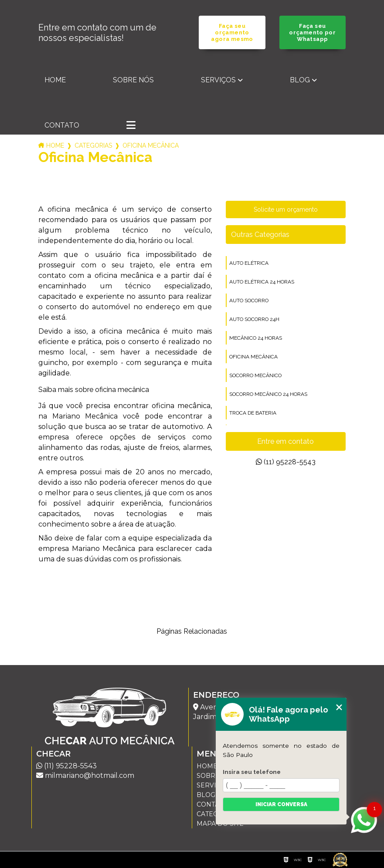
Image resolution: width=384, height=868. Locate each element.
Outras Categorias (260, 235)
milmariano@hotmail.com (85, 775)
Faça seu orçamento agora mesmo (232, 32)
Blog (300, 80)
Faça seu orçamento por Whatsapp (312, 32)
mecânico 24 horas (256, 338)
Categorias (93, 145)
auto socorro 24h (254, 319)
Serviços (218, 80)
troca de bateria (253, 413)
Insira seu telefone (252, 772)
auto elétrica (249, 263)
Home (55, 80)
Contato (62, 125)
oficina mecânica (253, 357)
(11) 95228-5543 (286, 462)
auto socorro (249, 301)
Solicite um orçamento (286, 209)
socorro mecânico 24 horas (268, 394)
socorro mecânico (255, 375)
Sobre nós (133, 80)
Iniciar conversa (281, 804)
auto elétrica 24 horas (262, 282)
